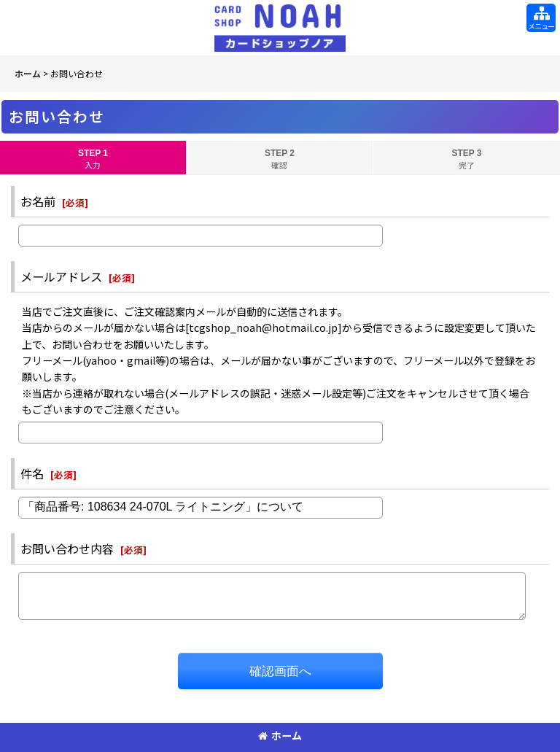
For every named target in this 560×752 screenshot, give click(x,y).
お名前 (38, 201)
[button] (541, 18)
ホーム (280, 735)
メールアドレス (61, 276)
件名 (32, 473)
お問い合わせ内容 (67, 549)
